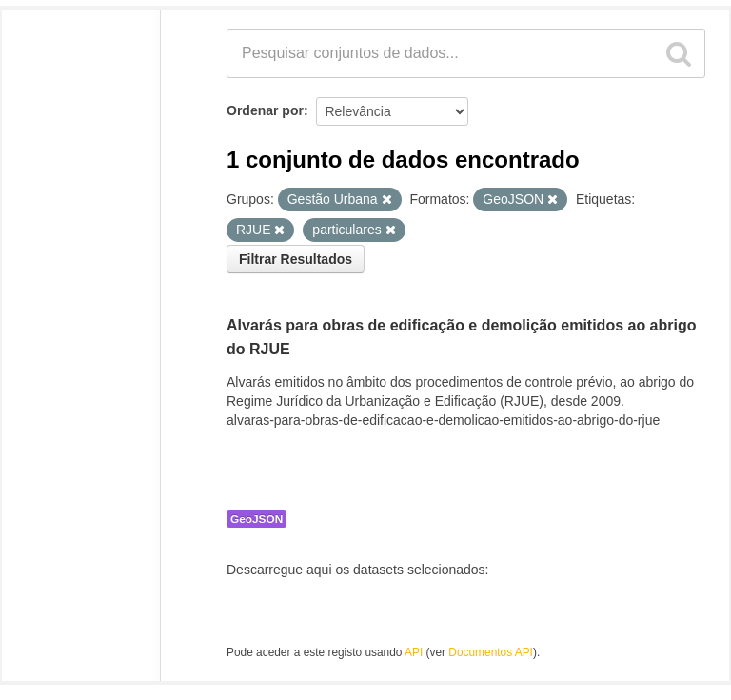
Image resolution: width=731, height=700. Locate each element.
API (414, 652)
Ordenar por (265, 110)
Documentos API (491, 652)
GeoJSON (257, 519)
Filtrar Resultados (296, 259)
